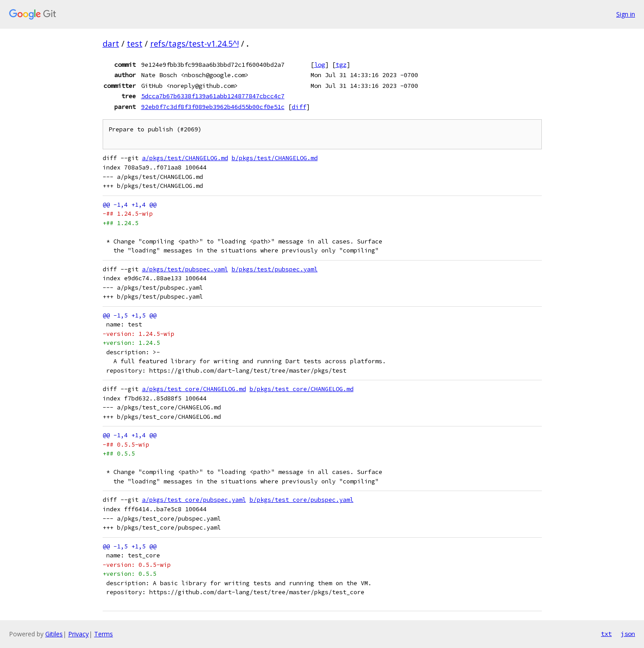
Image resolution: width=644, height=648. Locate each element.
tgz (341, 65)
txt (606, 634)
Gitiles (54, 634)
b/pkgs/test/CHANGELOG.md (275, 158)
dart (111, 43)
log (320, 65)
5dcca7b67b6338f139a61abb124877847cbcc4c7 (213, 96)
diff (299, 107)
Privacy (78, 634)
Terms (104, 634)
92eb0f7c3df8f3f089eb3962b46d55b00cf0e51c (213, 107)
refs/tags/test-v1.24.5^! (194, 43)
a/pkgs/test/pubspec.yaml (185, 269)
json (628, 634)
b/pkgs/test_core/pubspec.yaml (302, 500)
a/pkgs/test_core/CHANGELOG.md (194, 389)
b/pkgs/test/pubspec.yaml (275, 269)
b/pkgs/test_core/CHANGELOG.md (302, 389)
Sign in (626, 14)
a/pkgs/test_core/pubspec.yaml (194, 500)
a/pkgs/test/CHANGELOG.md (185, 158)
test (135, 43)
